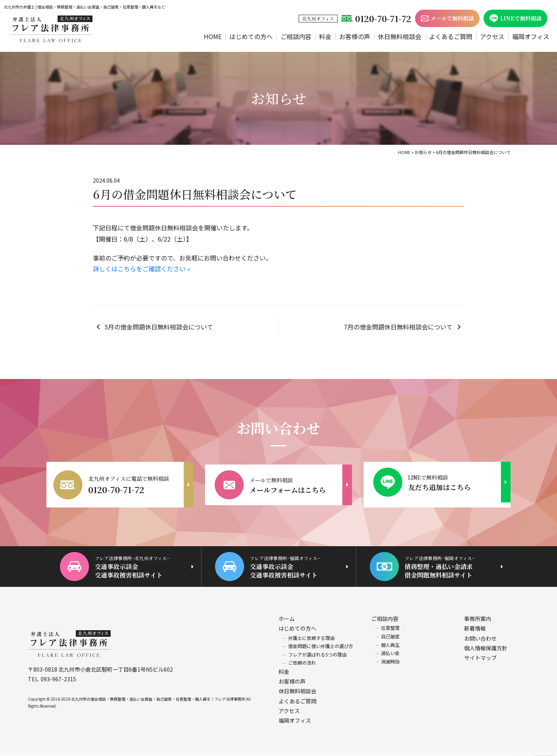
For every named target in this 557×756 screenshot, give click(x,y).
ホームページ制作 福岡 (533, 752)
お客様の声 (355, 36)
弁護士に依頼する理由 (311, 632)
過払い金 (390, 648)
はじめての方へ (251, 36)
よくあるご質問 (451, 36)
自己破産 (390, 631)
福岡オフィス (531, 36)
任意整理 (390, 623)
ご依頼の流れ (302, 657)
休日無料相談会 (400, 36)
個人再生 (390, 639)
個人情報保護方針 (486, 643)
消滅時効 (390, 656)
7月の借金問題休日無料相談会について (398, 327)
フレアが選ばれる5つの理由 (317, 649)
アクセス (492, 36)
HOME (213, 36)
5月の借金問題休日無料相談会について (159, 327)
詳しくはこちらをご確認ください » (142, 269)
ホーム (287, 614)
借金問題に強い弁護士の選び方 (321, 641)
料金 (325, 36)
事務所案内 (478, 614)
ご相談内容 (296, 36)
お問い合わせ (480, 633)
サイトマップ (480, 653)
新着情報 (475, 623)
